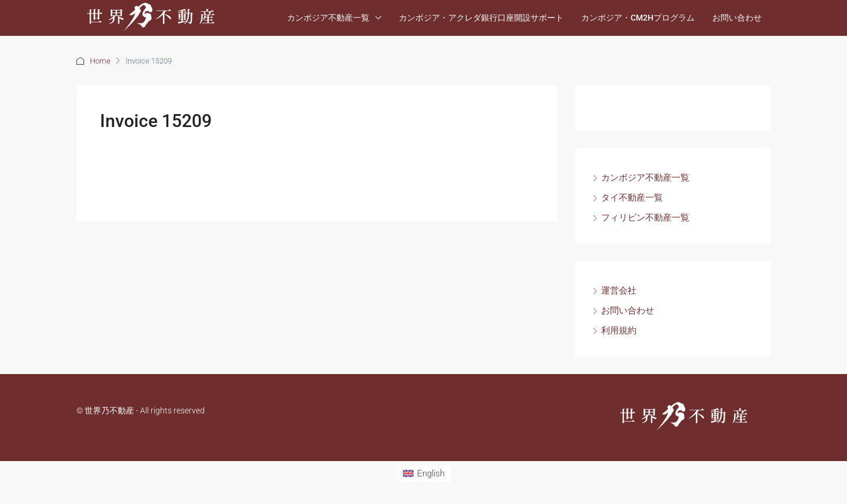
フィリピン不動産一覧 (645, 218)
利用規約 (619, 331)
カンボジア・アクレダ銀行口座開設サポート (481, 18)
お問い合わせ (737, 18)
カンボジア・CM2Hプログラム (638, 18)
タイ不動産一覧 (632, 198)
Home (100, 61)
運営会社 (619, 291)
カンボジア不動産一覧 (328, 18)
